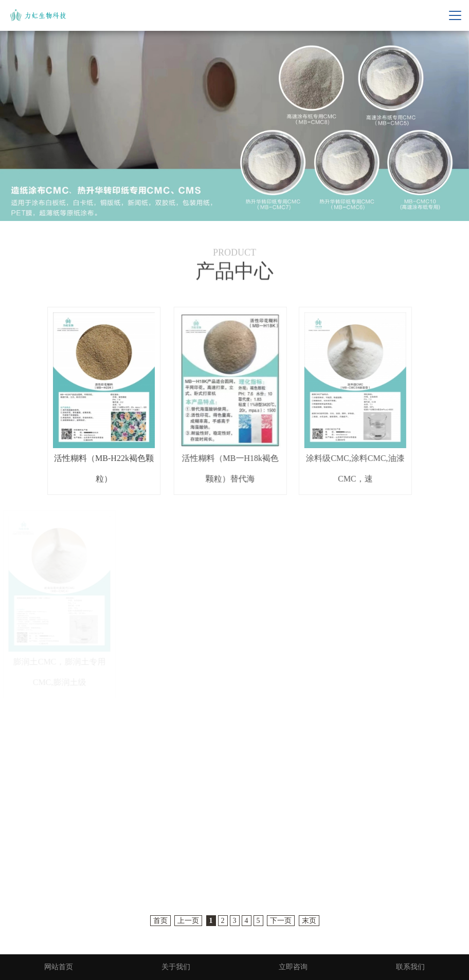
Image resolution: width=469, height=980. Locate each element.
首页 (160, 921)
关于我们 (176, 967)
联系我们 (410, 967)
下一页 (281, 921)
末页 (309, 921)
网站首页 (59, 967)
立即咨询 (293, 967)
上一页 (188, 921)
